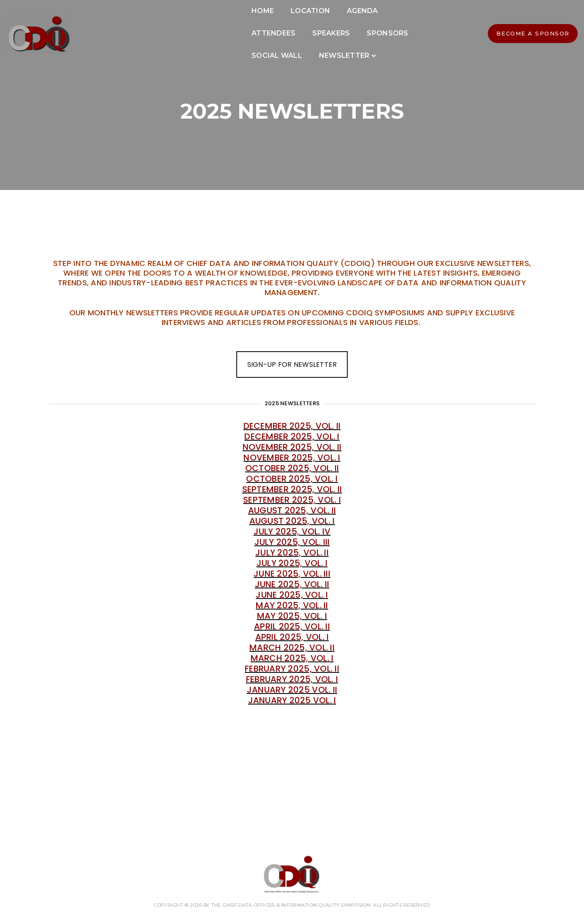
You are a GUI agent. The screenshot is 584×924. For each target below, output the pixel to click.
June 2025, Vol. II (292, 584)
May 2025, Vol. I (292, 616)
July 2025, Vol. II (292, 553)
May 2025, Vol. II (292, 605)
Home (150, 25)
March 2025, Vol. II (292, 648)
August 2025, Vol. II (292, 510)
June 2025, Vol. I (292, 595)
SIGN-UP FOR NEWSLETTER (292, 364)
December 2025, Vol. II (292, 426)
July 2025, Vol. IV (292, 531)
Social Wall (222, 47)
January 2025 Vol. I (292, 700)
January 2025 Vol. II (292, 690)
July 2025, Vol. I (292, 563)
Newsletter (289, 47)
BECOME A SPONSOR (488, 37)
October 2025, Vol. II (292, 468)
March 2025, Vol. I (292, 658)
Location (197, 25)
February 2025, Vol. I (292, 679)
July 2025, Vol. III (292, 542)
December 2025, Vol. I (292, 436)
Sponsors (159, 47)
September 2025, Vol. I (292, 500)
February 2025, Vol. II (292, 669)
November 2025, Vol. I (292, 458)
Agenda (249, 25)
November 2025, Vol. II (292, 447)
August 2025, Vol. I (292, 521)
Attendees (304, 25)
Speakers (361, 25)
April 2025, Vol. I (292, 637)
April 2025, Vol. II (292, 626)
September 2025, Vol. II (292, 489)
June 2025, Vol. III (292, 574)
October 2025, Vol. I (292, 479)
